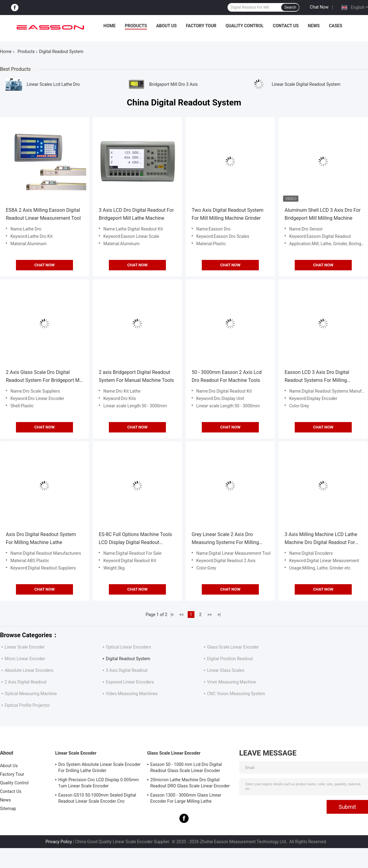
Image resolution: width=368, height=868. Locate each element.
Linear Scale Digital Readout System (306, 84)
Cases (335, 26)
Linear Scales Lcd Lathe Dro (53, 84)
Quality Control (245, 26)
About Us (166, 26)
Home (109, 26)
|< (172, 615)
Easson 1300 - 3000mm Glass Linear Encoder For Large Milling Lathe (186, 798)
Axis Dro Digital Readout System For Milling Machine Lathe (41, 538)
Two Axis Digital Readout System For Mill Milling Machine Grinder (228, 214)
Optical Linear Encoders (128, 647)
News (314, 26)
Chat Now (319, 7)
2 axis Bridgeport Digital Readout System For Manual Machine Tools (136, 376)
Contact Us (286, 26)
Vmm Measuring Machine (232, 682)
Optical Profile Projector (27, 705)
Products (136, 26)
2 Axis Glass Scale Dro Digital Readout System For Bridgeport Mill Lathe (44, 377)
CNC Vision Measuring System (236, 694)
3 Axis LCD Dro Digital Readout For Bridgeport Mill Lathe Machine (136, 214)
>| (219, 615)
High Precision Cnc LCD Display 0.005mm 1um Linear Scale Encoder (99, 783)
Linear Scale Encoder (25, 647)
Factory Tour (201, 26)
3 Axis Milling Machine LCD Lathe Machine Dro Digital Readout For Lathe (321, 539)
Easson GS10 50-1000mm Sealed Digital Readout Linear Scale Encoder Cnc (97, 798)
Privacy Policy (59, 842)
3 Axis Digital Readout (127, 670)
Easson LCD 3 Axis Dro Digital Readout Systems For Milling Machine (317, 377)
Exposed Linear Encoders (130, 682)
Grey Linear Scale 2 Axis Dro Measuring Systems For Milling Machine (225, 539)
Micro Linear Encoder (25, 659)
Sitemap (8, 809)
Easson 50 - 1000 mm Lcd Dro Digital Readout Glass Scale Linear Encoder (186, 767)
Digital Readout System (128, 659)
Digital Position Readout (230, 659)
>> (210, 615)
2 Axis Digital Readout (25, 682)
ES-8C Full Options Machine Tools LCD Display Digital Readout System (135, 539)
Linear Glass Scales (226, 670)
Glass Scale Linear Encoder (233, 647)
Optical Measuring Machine (31, 694)
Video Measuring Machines (132, 694)
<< (182, 615)
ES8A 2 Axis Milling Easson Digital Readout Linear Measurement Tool (43, 214)
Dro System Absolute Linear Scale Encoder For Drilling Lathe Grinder (100, 767)
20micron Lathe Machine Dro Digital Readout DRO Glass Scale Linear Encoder (190, 783)
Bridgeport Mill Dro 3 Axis (174, 84)
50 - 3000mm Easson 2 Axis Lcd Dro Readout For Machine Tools (227, 376)
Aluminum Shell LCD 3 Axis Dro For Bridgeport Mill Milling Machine (323, 214)
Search (290, 7)
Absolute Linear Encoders (29, 670)
